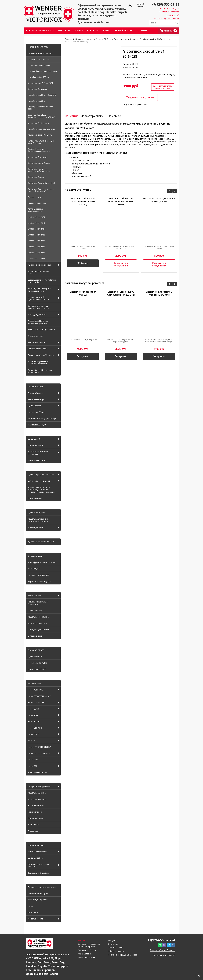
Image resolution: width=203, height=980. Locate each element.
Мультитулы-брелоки (38, 900)
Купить (83, 263)
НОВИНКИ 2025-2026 (38, 47)
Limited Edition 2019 (36, 223)
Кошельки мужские (37, 793)
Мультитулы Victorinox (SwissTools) (38, 272)
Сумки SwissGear (36, 858)
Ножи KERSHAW (35, 690)
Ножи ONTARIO (35, 728)
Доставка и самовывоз (40, 31)
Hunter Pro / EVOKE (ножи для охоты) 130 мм (41, 142)
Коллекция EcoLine (36, 177)
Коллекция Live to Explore (39, 163)
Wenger (112, 940)
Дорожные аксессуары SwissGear (38, 865)
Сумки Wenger (34, 406)
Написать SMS (173, 15)
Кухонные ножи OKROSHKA (41, 542)
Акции (106, 31)
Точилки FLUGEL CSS (37, 772)
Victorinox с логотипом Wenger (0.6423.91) (159, 293)
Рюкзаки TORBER (36, 650)
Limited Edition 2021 (36, 229)
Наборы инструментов (39, 575)
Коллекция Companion (38, 89)
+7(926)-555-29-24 (165, 4)
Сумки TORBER (35, 656)
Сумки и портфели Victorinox (41, 355)
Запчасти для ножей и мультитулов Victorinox (39, 307)
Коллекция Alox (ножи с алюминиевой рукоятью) (39, 170)
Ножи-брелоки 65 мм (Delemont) (42, 95)
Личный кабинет (124, 31)
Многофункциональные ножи (42, 562)
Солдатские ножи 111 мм (39, 65)
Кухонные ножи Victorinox (40, 265)
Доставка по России (87, 950)
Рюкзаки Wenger (36, 393)
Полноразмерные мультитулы (42, 887)
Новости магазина (86, 957)
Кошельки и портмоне (38, 617)
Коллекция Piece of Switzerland (41, 183)
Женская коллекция (37, 425)
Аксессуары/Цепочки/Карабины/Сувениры (38, 322)
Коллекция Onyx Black (37, 157)
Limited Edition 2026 (36, 258)
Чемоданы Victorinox (37, 349)
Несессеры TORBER (37, 663)
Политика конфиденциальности (123, 955)
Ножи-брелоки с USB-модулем (41, 129)
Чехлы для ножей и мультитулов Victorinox (39, 298)
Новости (92, 31)
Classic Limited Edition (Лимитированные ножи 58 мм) (41, 116)
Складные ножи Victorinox (40, 53)
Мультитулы (34, 569)
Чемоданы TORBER (37, 669)
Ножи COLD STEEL (36, 702)
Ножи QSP (33, 766)
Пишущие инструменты (39, 786)
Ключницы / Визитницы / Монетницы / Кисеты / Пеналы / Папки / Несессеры (41, 489)
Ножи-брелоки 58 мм (37, 101)
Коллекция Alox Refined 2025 (40, 83)
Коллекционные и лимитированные (35, 210)
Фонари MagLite (35, 336)
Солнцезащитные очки (39, 629)
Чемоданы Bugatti (36, 460)
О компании (113, 944)
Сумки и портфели (36, 512)
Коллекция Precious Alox (38, 123)
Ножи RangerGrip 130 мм (38, 77)
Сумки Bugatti (34, 439)
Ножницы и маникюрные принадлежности (40, 290)
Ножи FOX (33, 741)
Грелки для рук (35, 610)
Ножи (30, 906)
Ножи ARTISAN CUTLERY (39, 747)
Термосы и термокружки (39, 581)
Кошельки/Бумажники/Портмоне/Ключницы (39, 520)
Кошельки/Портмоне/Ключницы (38, 453)
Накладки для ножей (38, 315)
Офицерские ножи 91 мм (39, 59)
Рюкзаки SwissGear (37, 845)
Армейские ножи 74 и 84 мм (40, 135)
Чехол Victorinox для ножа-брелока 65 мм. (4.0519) (121, 202)
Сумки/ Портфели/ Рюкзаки (41, 474)
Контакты (64, 31)
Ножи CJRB (33, 760)
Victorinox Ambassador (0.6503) (83, 293)
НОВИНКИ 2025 (35, 387)
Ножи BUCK (33, 709)
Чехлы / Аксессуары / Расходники (38, 603)
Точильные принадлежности (41, 330)
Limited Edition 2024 (36, 247)
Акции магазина (85, 954)
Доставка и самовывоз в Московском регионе (89, 945)
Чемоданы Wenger (37, 399)
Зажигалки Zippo (35, 595)
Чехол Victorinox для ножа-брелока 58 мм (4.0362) (83, 202)
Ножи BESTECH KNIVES (39, 753)
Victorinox (79, 39)
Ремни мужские (35, 498)
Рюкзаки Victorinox (36, 342)
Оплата (78, 31)
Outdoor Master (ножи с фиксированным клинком (39, 150)
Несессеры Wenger (37, 412)
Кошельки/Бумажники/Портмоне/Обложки (39, 362)
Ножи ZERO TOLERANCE (39, 696)
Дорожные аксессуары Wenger (42, 418)
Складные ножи (35, 556)
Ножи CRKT (33, 734)
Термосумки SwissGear (39, 873)
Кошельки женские (37, 799)
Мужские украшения (37, 623)
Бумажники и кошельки (39, 481)
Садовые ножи (34, 197)
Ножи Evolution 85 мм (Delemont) (42, 71)
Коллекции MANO (36, 527)
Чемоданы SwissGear (38, 851)
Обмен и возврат (116, 951)
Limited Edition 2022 (36, 235)
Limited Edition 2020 (36, 217)
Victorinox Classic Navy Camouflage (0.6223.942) (121, 293)
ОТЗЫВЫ (142, 31)
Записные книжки (36, 805)
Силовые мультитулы (38, 893)
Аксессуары (33, 831)
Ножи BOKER (34, 721)
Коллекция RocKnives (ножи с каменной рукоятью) (41, 190)
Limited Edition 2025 (36, 253)
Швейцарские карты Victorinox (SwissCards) (42, 281)
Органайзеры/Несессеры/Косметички (40, 371)
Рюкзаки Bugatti (35, 445)
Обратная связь (115, 947)
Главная (69, 39)
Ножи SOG (33, 715)
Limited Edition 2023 (36, 241)
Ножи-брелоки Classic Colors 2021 (40, 108)
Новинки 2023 (35, 683)
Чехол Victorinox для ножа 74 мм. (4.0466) (159, 200)
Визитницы (33, 824)
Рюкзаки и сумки (36, 818)
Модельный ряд (35, 919)
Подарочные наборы (37, 203)
